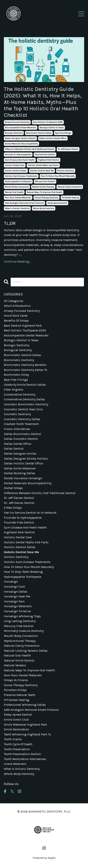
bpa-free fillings (63, 133)
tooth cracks (13, 739)
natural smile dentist (19, 660)
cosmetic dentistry (17, 414)
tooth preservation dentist (22, 754)
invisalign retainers (18, 606)
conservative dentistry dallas (24, 399)
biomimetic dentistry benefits (25, 365)
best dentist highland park (23, 326)
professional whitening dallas (25, 705)
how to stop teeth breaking (23, 572)
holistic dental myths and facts (43, 165)
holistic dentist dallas (16, 171)
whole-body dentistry (44, 208)
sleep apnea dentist (57, 203)
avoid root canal (16, 316)
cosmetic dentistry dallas (22, 419)
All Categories (14, 301)
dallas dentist (14, 449)
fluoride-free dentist (45, 155)
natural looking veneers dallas (26, 651)
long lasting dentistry (20, 621)
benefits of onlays (16, 321)
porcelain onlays (15, 690)
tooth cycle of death (18, 744)
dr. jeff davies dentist (19, 503)
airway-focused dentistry (17, 122)
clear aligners (14, 389)
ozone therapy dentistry (47, 198)
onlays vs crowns (16, 680)
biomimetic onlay (16, 375)
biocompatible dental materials (21, 128)
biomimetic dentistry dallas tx (26, 370)
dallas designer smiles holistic (20, 138)
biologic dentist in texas (52, 128)
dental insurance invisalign (23, 478)
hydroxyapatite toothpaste (18, 181)
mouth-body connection (17, 187)
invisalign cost (14, 587)
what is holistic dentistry (17, 208)
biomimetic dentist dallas (39, 133)
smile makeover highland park (25, 725)
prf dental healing (70, 198)
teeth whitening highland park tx (27, 734)
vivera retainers (15, 764)
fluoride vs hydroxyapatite (18, 155)
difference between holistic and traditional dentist (30, 149)
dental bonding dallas (20, 473)
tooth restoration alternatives (25, 759)
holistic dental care (15, 165)
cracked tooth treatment (21, 424)
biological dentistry (18, 350)
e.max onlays (13, 508)
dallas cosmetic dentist (21, 439)
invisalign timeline (17, 611)
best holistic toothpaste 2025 (48, 122)
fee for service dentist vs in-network (30, 513)
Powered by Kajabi (44, 858)
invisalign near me (17, 596)
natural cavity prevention (70, 187)
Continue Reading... (17, 261)
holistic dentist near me (42, 171)
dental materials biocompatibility (21, 144)
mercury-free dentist (45, 181)
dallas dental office (18, 444)
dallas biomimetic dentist (22, 434)
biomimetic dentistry (19, 360)
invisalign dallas (16, 592)
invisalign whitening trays (22, 616)
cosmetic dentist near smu (23, 409)
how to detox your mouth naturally (58, 176)
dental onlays (13, 488)
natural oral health (14, 192)
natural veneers (15, 665)
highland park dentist (49, 160)
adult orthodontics (17, 306)
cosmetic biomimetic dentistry (26, 404)
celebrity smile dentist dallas (25, 385)
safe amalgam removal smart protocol (24, 203)
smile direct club (16, 720)
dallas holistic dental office (53, 138)
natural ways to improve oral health (45, 192)
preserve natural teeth (20, 695)
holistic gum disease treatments (21, 176)
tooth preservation (17, 749)
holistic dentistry (66, 171)
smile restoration (16, 729)
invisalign (11, 582)
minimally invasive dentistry (24, 631)
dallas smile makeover (20, 468)
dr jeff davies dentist (68, 149)
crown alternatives (17, 429)
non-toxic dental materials (18, 198)
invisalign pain (14, 601)
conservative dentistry (20, 394)
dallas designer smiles (20, 454)
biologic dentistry (14, 133)
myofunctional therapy (43, 187)
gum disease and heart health (20, 160)
